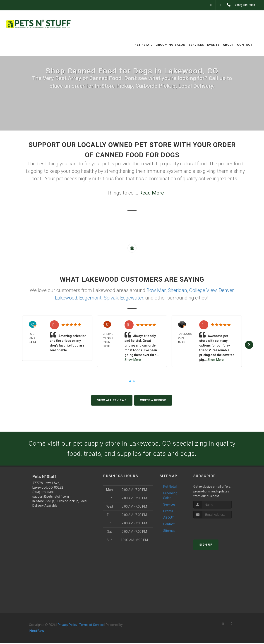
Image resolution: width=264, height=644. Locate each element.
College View (203, 290)
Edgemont (90, 298)
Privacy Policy (67, 626)
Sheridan (177, 290)
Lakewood (66, 298)
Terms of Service (91, 626)
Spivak (111, 298)
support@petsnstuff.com (51, 498)
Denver (226, 290)
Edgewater (132, 298)
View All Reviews (112, 400)
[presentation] (217, 528)
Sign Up (206, 546)
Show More (133, 360)
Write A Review (153, 400)
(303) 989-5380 (43, 493)
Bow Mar (156, 290)
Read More (152, 193)
